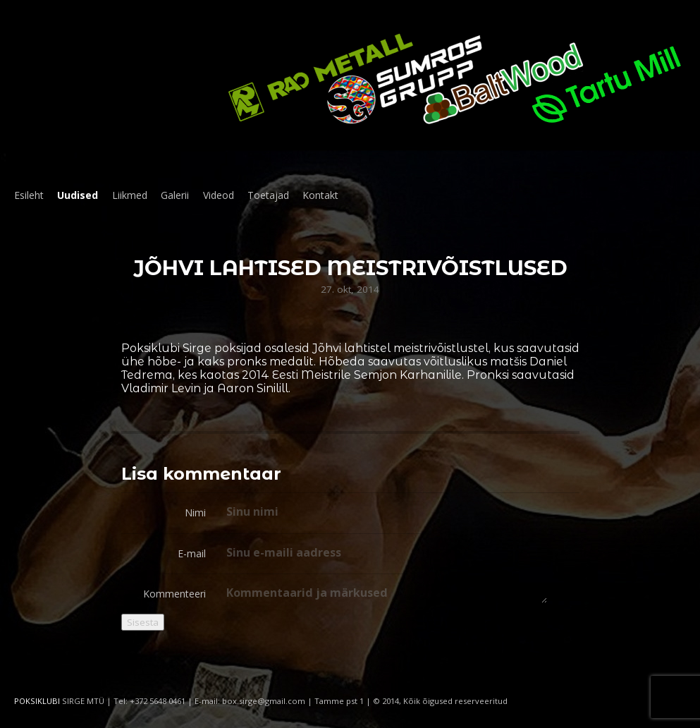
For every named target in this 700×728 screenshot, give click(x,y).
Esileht (29, 195)
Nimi (195, 512)
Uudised (78, 195)
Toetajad (268, 195)
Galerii (175, 195)
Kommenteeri (174, 594)
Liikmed (130, 195)
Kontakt (320, 195)
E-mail (192, 553)
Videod (219, 195)
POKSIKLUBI (37, 701)
